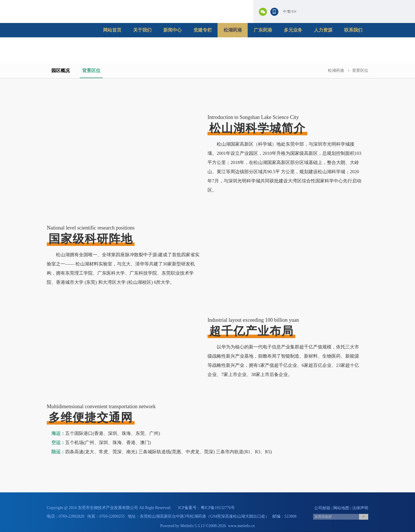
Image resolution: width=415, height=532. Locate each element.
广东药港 (263, 30)
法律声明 (360, 508)
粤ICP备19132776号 (218, 508)
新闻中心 (172, 30)
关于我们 (142, 30)
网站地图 (341, 508)
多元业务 (293, 30)
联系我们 (353, 30)
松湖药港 (233, 30)
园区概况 (61, 71)
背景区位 (91, 71)
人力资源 (323, 30)
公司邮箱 (322, 508)
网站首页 (112, 30)
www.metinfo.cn (242, 526)
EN (294, 11)
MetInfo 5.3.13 (192, 526)
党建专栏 (203, 30)
